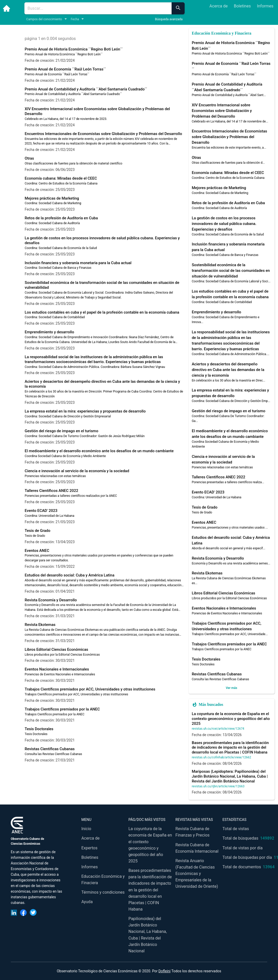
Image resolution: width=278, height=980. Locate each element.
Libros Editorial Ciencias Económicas (56, 649)
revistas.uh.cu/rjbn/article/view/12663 (218, 786)
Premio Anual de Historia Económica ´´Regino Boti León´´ (74, 49)
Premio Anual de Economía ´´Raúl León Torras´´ (65, 69)
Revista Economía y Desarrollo (51, 600)
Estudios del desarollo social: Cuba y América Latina (69, 575)
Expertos (89, 848)
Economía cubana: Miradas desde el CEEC (61, 178)
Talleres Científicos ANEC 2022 (51, 491)
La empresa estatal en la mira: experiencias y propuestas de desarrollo (85, 411)
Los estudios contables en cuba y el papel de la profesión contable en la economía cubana (102, 312)
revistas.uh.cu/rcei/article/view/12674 (218, 729)
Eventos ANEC (37, 551)
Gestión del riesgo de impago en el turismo (61, 431)
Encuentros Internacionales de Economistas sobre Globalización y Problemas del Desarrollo (103, 134)
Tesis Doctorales (39, 729)
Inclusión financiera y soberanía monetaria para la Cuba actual (78, 263)
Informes (265, 6)
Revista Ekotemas (40, 625)
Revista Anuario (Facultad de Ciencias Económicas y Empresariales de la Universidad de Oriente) (197, 874)
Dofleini (165, 971)
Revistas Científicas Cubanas (50, 749)
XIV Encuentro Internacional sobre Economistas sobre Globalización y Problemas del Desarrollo (222, 111)
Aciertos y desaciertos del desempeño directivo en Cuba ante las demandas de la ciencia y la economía (228, 370)
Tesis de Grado (37, 531)
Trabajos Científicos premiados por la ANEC (62, 709)
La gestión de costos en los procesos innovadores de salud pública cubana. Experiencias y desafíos (224, 224)
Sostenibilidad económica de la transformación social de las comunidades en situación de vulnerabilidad (231, 271)
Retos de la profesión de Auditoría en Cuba (61, 218)
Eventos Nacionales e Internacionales (57, 669)
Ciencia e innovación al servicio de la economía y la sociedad (77, 471)
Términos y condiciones (103, 892)
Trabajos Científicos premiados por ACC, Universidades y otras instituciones (90, 689)
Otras (29, 158)
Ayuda (87, 902)
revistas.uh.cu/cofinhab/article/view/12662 (221, 757)
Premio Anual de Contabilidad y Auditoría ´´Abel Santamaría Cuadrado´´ (86, 89)
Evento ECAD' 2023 (41, 511)
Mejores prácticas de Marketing (52, 198)
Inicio (86, 829)
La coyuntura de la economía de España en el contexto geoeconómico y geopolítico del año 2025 (231, 719)
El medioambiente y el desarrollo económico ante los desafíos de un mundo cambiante (99, 451)
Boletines (242, 6)
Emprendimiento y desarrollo (49, 332)
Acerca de (219, 6)
